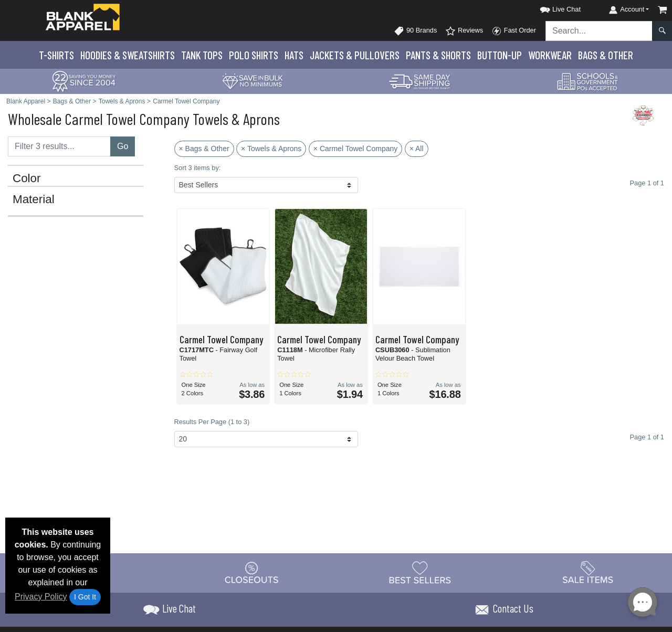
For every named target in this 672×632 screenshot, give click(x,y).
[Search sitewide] (599, 31)
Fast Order (514, 31)
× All (417, 149)
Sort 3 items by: (198, 168)
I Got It (85, 597)
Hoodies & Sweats (128, 55)
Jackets (355, 55)
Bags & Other (606, 55)
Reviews (464, 31)
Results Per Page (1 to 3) (212, 422)
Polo (254, 55)
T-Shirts (56, 55)
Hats (294, 55)
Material (34, 199)
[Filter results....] (59, 146)
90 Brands (415, 31)
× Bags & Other (204, 149)
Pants (438, 55)
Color (27, 178)
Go (123, 146)
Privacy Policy (41, 597)
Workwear (550, 55)
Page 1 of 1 (647, 437)
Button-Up (500, 55)
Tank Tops (202, 55)
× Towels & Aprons (271, 149)
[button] (551, 8)
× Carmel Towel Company (355, 149)
